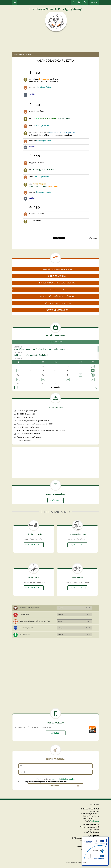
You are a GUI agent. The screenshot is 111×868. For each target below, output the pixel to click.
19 (93, 375)
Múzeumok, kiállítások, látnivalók (29, 608)
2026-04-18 (55, 348)
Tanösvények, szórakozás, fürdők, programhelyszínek (35, 621)
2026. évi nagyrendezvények (27, 411)
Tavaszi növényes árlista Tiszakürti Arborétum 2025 (35, 424)
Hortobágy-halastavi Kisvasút (44, 169)
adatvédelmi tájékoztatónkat (63, 779)
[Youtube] (79, 2)
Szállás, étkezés (24, 614)
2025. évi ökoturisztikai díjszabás (29, 434)
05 (93, 366)
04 (80, 366)
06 (18, 370)
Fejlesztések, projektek (26, 628)
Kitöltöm (55, 500)
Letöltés (55, 733)
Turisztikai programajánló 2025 (28, 427)
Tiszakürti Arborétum (25, 440)
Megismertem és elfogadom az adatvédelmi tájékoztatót (46, 782)
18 (80, 375)
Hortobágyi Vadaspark (38, 186)
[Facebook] (73, 2)
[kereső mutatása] (85, 2)
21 (31, 379)
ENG (96, 2)
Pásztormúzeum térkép (25, 417)
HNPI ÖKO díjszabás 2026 (26, 414)
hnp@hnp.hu (95, 821)
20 (18, 379)
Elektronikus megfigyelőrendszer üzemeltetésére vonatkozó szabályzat (42, 430)
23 (55, 379)
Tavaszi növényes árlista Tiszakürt (29, 437)
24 (68, 379)
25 (80, 379)
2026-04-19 (55, 354)
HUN (93, 2)
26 (93, 379)
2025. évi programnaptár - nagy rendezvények (33, 421)
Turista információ (25, 634)
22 (43, 379)
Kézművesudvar (64, 118)
